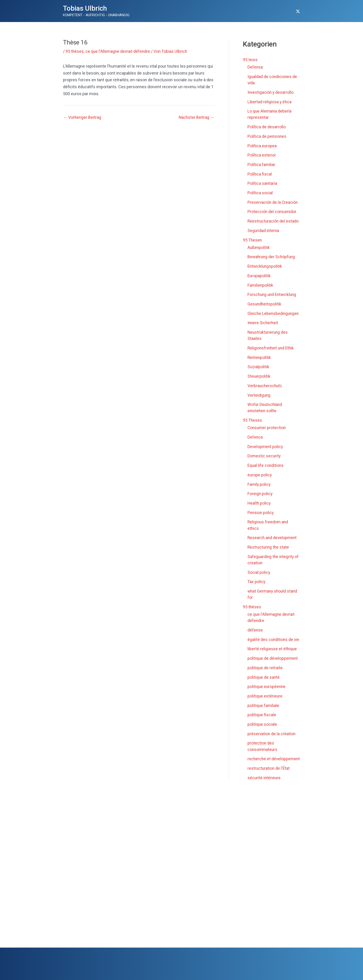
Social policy (259, 576)
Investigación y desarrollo (271, 92)
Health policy (259, 507)
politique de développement (273, 661)
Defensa (255, 67)
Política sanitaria (262, 183)
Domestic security (264, 460)
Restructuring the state (269, 551)
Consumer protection (267, 432)
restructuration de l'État (269, 777)
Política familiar (261, 164)
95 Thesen (253, 239)
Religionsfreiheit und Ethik (271, 353)
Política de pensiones (267, 136)
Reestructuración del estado (274, 220)
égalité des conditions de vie (274, 642)
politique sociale (262, 727)
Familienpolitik (261, 284)
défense (255, 633)
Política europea (262, 145)
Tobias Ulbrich (85, 8)
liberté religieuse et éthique (272, 652)
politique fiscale (262, 718)
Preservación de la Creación (273, 201)
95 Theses (253, 425)
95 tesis (250, 60)
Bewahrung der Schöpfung (272, 256)
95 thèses (75, 51)
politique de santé (264, 680)
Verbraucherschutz (265, 390)
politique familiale (264, 708)
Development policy (266, 451)
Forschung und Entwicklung (273, 293)
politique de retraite (265, 671)
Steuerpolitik (259, 381)
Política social (260, 192)
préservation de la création (272, 736)
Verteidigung (259, 400)
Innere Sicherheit (263, 328)
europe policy (260, 479)
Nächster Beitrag (196, 117)
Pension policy (261, 516)
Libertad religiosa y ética (270, 101)
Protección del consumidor (272, 211)
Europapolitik (259, 275)
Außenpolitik (259, 246)
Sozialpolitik (258, 371)
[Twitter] (298, 11)
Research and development (273, 541)
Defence (255, 441)
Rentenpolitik (260, 362)
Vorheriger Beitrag (83, 117)
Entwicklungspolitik (265, 265)
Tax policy (257, 585)
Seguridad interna (264, 230)
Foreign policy (260, 498)
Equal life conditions (266, 470)
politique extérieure (265, 699)
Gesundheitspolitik (265, 303)
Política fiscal (260, 173)
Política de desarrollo (267, 126)
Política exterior (262, 155)
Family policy (259, 488)
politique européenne (267, 689)
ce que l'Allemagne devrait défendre (119, 51)
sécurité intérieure (264, 786)
